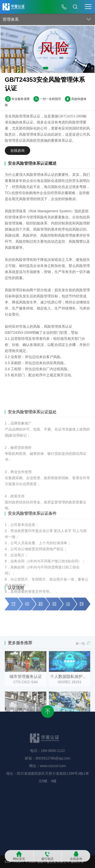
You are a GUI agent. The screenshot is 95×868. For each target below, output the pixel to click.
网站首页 (19, 859)
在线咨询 (76, 859)
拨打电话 (47, 859)
